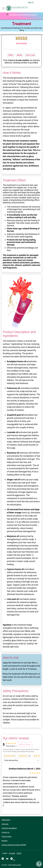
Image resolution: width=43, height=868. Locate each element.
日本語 (19, 853)
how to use (30, 55)
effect (11, 55)
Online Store (6, 820)
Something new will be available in (22, 16)
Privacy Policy (7, 836)
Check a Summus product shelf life (14, 845)
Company (5, 824)
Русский (12, 853)
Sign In (31, 2)
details (19, 55)
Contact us (6, 832)
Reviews (5, 841)
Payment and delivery (9, 828)
